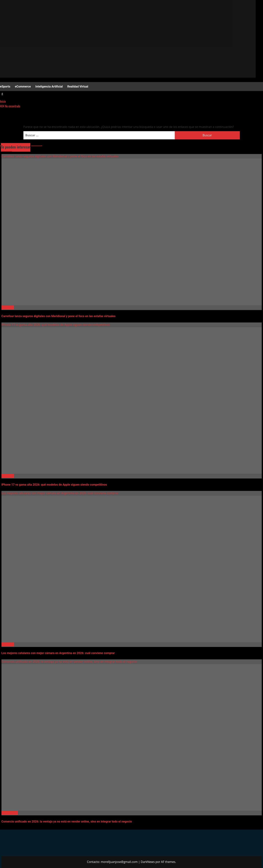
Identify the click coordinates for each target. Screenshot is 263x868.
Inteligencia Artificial (49, 87)
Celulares (8, 476)
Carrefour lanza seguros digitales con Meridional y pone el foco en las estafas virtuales (60, 156)
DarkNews (148, 862)
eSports (5, 87)
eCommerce (23, 87)
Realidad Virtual (78, 87)
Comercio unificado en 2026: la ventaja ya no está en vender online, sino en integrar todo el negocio (69, 662)
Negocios (8, 307)
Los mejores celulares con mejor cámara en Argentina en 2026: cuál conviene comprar (60, 493)
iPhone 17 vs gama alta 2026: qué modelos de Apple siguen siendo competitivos (56, 325)
